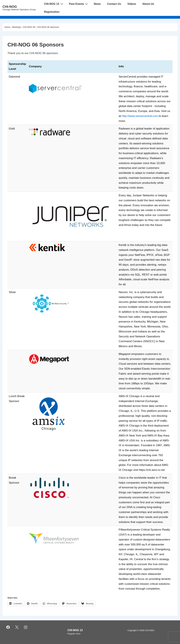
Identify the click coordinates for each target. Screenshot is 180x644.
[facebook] (8, 627)
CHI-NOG (10, 7)
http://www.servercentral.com (140, 116)
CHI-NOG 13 (54, 4)
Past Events (79, 4)
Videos (132, 4)
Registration (52, 12)
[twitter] (17, 627)
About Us (148, 4)
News (97, 4)
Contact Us (114, 4)
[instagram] (26, 627)
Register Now (74, 634)
